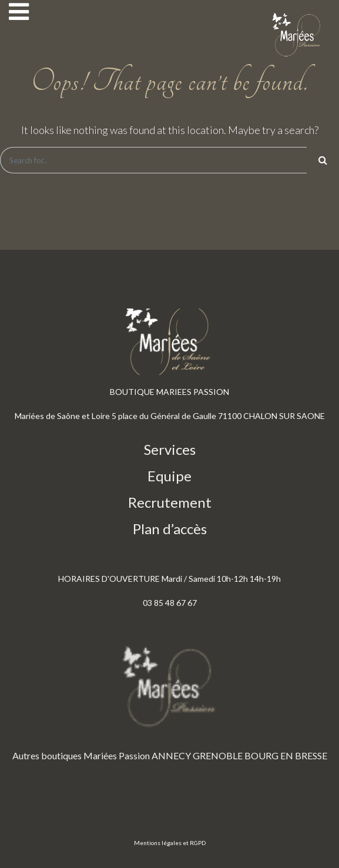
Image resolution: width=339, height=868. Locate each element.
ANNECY (171, 755)
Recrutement (170, 502)
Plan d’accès (170, 529)
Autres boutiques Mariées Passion (81, 755)
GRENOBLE (218, 755)
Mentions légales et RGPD (170, 843)
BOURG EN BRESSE (286, 755)
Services (170, 449)
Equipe (169, 476)
